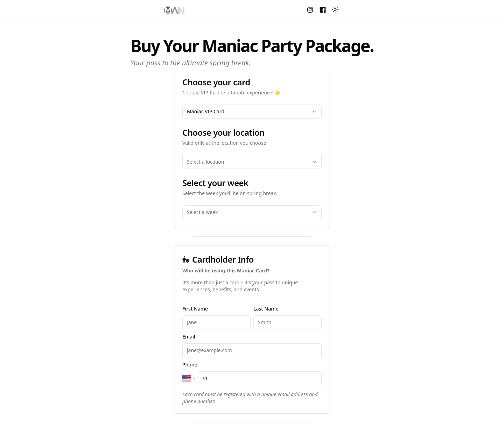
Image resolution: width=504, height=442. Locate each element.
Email (189, 337)
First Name (195, 309)
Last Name (266, 309)
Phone (190, 365)
